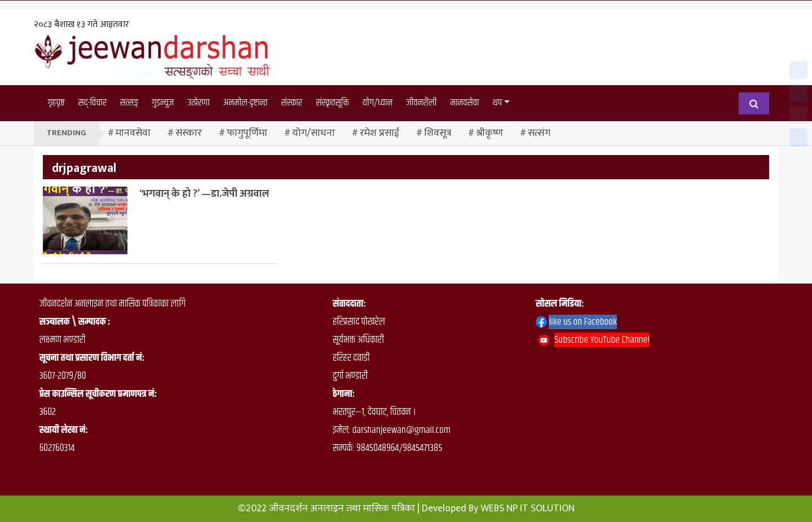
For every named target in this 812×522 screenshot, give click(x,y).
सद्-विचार (92, 103)
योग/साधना (314, 133)
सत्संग (539, 133)
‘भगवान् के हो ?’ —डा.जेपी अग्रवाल (204, 194)
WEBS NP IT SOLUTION (528, 508)
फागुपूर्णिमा (247, 133)
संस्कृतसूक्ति (332, 103)
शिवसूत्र (438, 133)
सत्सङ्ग (129, 103)
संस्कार (292, 103)
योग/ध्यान (378, 103)
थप (498, 103)
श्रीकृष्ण (489, 133)
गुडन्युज (163, 103)
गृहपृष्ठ (56, 103)
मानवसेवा (464, 103)
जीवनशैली (421, 103)
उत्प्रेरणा (198, 103)
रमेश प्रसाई (379, 133)
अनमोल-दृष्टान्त (246, 103)
